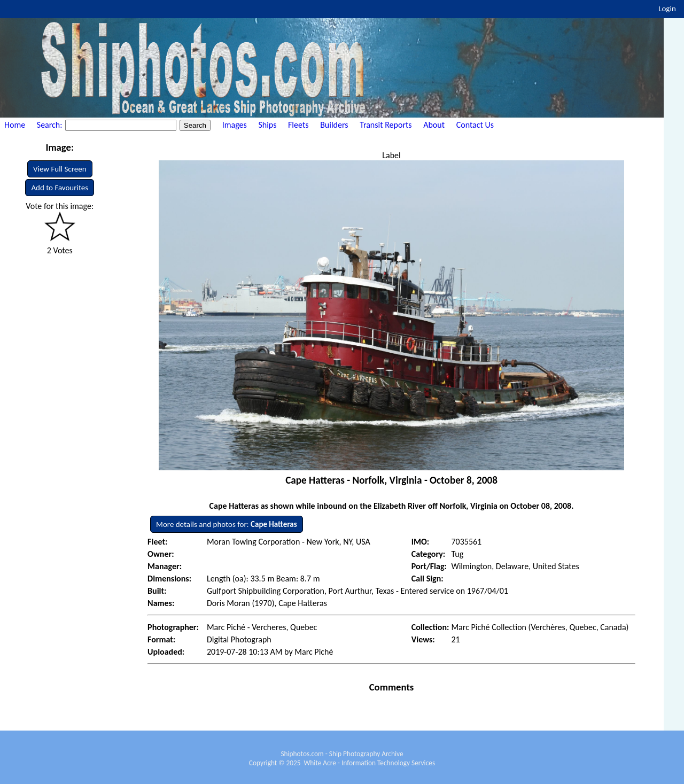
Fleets (298, 125)
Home (15, 125)
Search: (50, 125)
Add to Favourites (60, 188)
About (434, 125)
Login (667, 9)
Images (235, 125)
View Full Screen (60, 169)
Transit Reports (386, 125)
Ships (267, 125)
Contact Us (475, 125)
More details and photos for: (227, 524)
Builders (334, 125)
